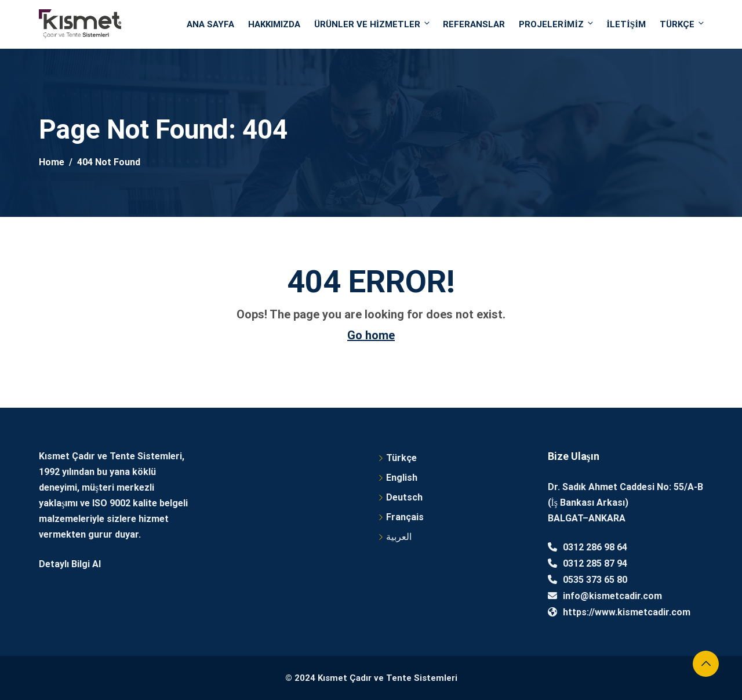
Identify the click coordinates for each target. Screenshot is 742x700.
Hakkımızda (274, 24)
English (402, 478)
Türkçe (681, 24)
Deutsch (404, 497)
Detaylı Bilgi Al (70, 564)
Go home (371, 335)
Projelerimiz (557, 24)
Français (405, 517)
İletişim (626, 24)
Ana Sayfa (210, 24)
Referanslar (474, 24)
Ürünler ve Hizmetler (373, 24)
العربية (399, 537)
